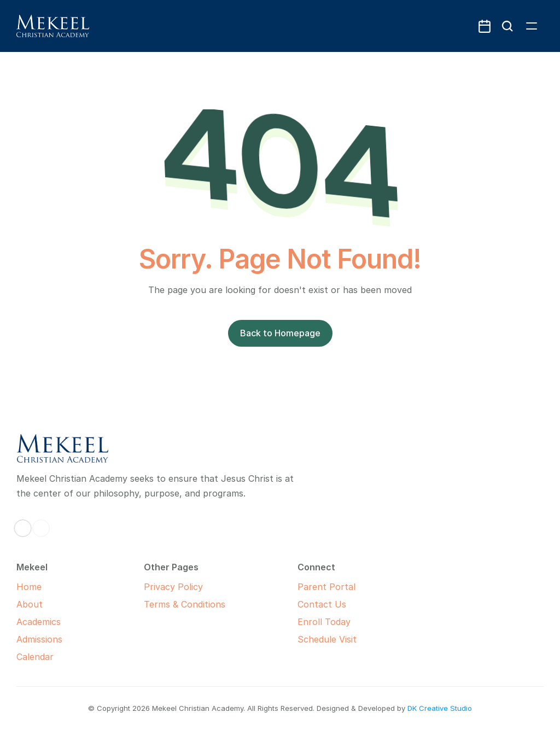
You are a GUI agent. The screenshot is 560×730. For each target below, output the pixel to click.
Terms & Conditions (185, 604)
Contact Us (322, 604)
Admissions (39, 639)
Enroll (310, 622)
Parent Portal (326, 587)
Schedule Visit (327, 639)
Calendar (35, 657)
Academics (39, 622)
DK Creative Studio (440, 708)
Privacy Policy (173, 587)
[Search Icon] (507, 26)
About (30, 604)
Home (29, 587)
